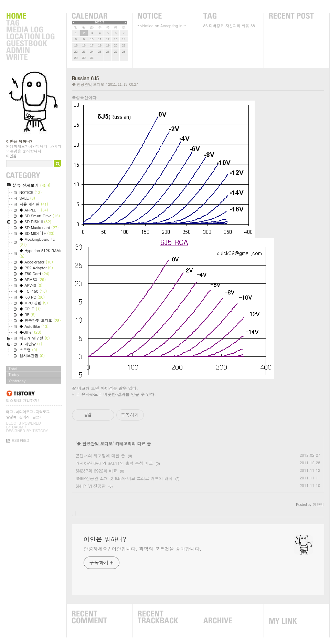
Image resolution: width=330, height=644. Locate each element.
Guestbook (30, 44)
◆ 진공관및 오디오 (88, 84)
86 (206, 26)
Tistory (40, 431)
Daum (18, 427)
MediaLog (30, 30)
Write (30, 58)
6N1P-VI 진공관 (91, 486)
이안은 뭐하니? (19, 141)
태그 (10, 412)
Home (30, 16)
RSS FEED (21, 441)
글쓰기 (38, 417)
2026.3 (99, 22)
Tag (30, 23)
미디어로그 (24, 412)
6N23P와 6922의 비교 (97, 471)
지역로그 (43, 412)
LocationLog (30, 37)
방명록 (11, 417)
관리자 (24, 417)
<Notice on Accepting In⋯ (163, 26)
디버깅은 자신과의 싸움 (229, 26)
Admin (30, 51)
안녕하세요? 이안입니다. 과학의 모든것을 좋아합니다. (142, 549)
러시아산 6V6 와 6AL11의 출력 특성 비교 (114, 463)
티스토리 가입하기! (23, 400)
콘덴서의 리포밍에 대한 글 (100, 455)
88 (253, 26)
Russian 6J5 (86, 78)
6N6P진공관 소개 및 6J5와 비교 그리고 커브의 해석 (124, 478)
